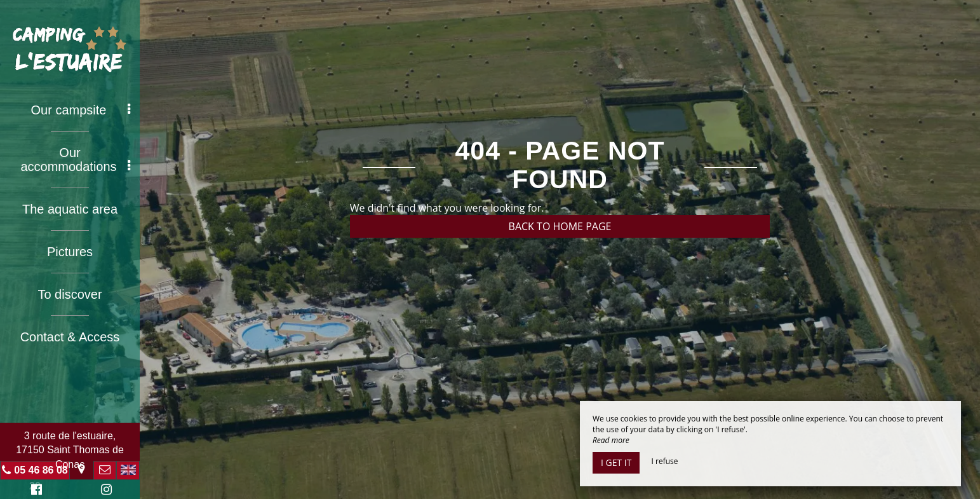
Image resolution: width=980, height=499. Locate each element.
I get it (616, 462)
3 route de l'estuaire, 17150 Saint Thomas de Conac (70, 450)
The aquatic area (70, 209)
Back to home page (560, 226)
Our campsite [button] (81, 110)
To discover (70, 294)
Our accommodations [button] (75, 160)
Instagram (104, 491)
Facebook (35, 491)
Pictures (70, 252)
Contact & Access (70, 337)
